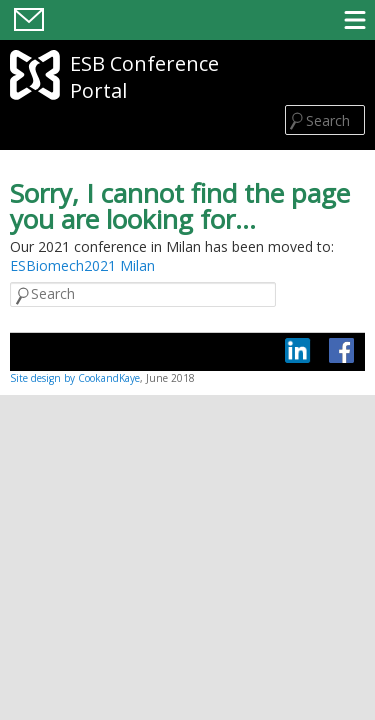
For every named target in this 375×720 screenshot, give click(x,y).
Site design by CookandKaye (75, 378)
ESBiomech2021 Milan (82, 265)
